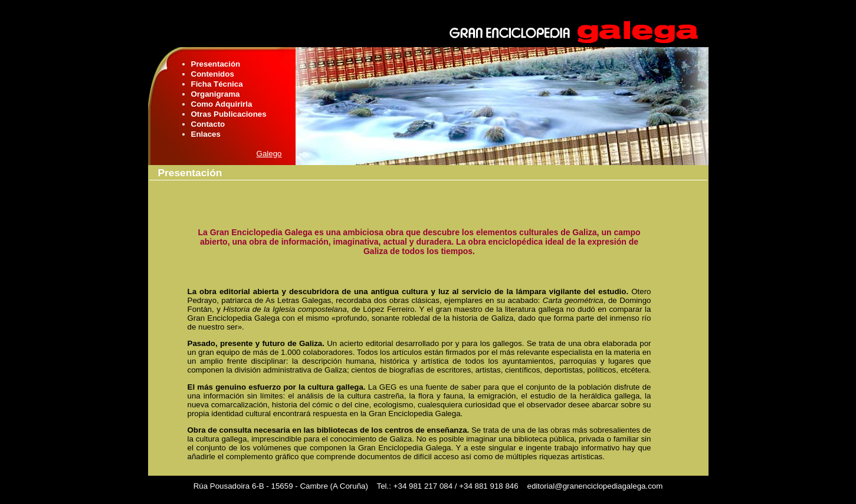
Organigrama (216, 94)
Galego (269, 154)
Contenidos (213, 74)
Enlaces (206, 134)
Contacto (208, 124)
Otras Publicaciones (229, 114)
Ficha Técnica (217, 84)
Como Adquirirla (222, 104)
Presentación (216, 64)
